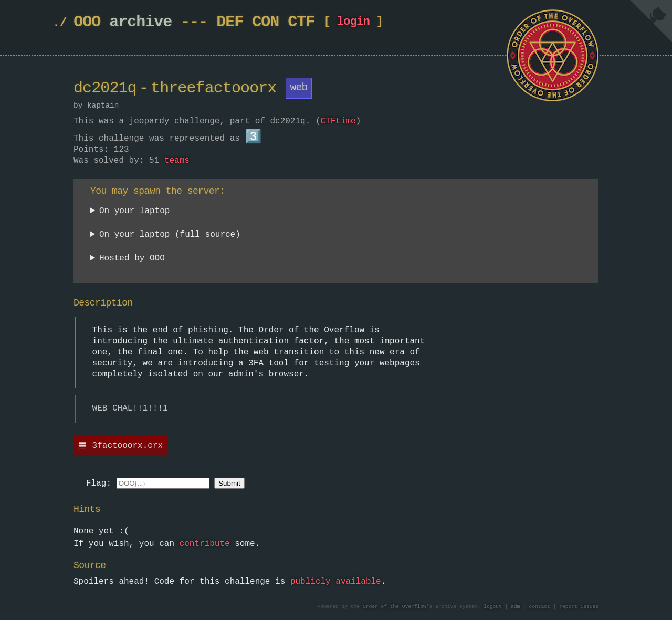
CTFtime (338, 121)
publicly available (336, 581)
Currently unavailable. (146, 260)
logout (493, 606)
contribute (205, 543)
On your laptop (134, 211)
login (353, 24)
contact (540, 606)
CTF (301, 22)
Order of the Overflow (395, 606)
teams (177, 160)
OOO (87, 22)
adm (515, 606)
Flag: (99, 483)
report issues (579, 606)
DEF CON (248, 22)
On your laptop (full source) (170, 234)
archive (140, 22)
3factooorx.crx (128, 445)
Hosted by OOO (132, 258)
